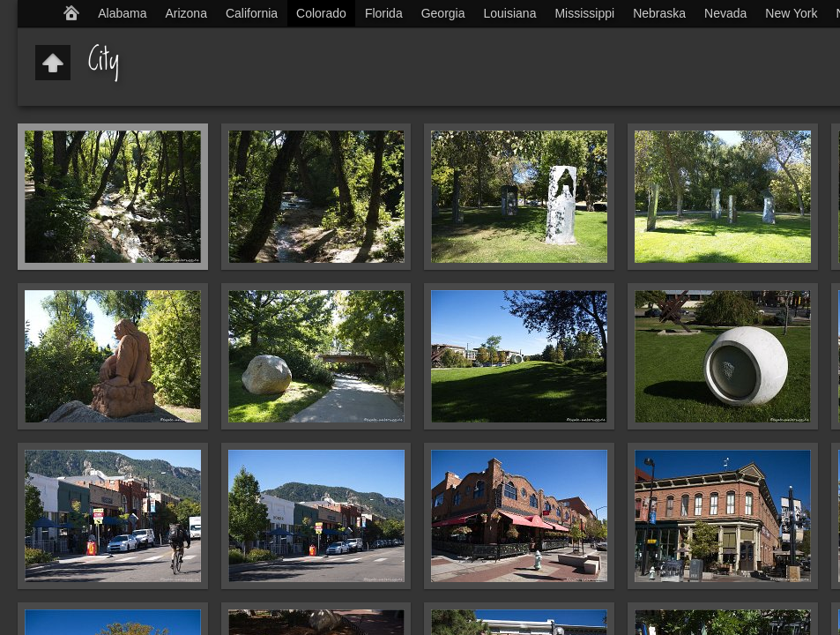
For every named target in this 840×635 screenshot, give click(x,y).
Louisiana (510, 13)
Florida (384, 13)
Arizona (186, 13)
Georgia (443, 13)
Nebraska (659, 13)
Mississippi (584, 13)
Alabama (122, 13)
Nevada (725, 13)
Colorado (321, 13)
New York (791, 13)
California (252, 13)
